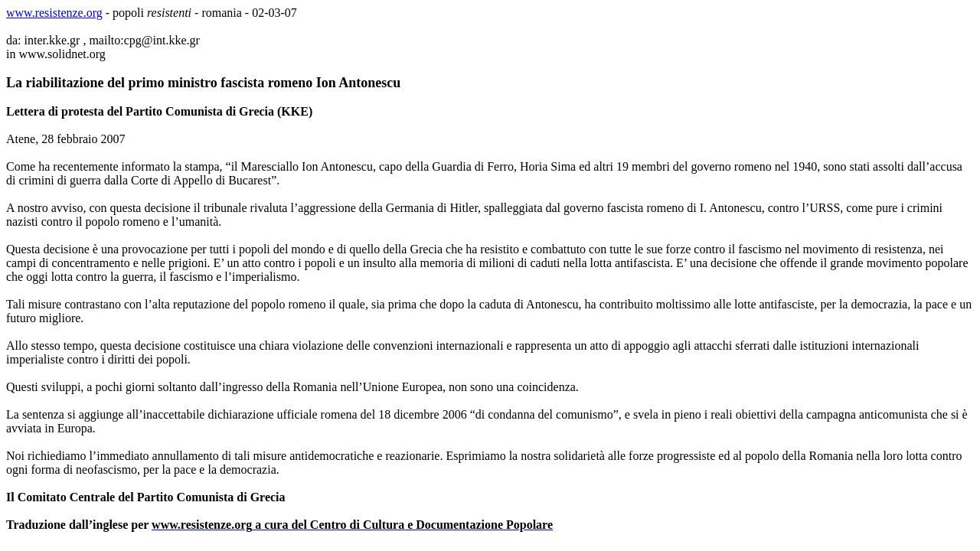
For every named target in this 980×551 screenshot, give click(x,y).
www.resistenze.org (54, 13)
